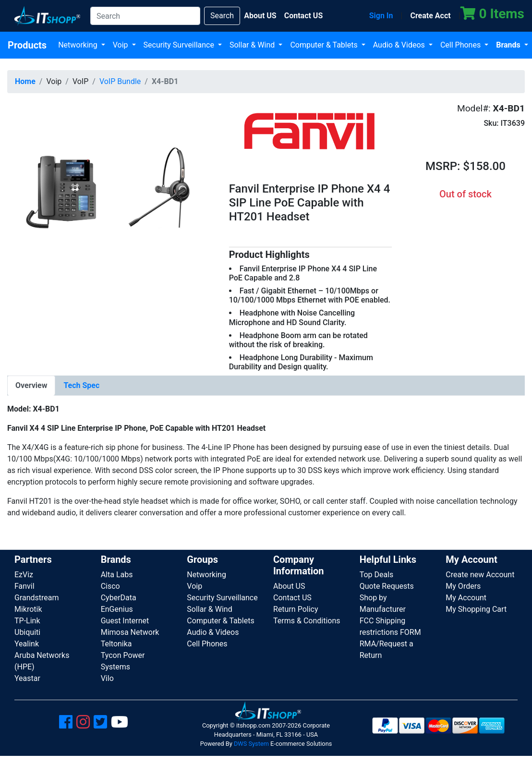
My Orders (463, 586)
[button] (111, 188)
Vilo (107, 678)
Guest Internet (125, 621)
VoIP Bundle (120, 81)
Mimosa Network (130, 632)
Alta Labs (117, 575)
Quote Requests (387, 586)
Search (222, 16)
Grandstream (37, 598)
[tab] (31, 386)
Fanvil (24, 586)
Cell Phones (461, 45)
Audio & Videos (400, 45)
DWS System (251, 744)
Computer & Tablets (325, 45)
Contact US (292, 598)
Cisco (110, 586)
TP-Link (27, 621)
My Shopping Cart (476, 609)
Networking (79, 45)
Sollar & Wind (253, 45)
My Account (466, 598)
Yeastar (27, 678)
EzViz (24, 575)
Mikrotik (28, 609)
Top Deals (377, 575)
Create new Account (480, 575)
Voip (121, 45)
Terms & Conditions (307, 621)
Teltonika (116, 644)
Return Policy (296, 609)
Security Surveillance (180, 45)
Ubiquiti (27, 632)
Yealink (27, 644)
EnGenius (117, 609)
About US (289, 586)
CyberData (119, 598)
